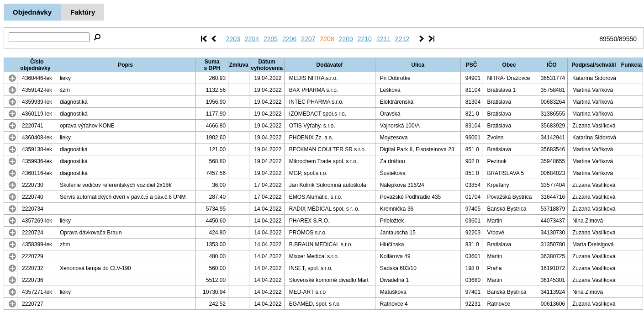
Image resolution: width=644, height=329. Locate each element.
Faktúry (83, 12)
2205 (271, 39)
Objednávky (32, 12)
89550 (608, 39)
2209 (346, 39)
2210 (365, 39)
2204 (252, 39)
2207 (308, 39)
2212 (402, 39)
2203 (233, 39)
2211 (383, 39)
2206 (289, 39)
